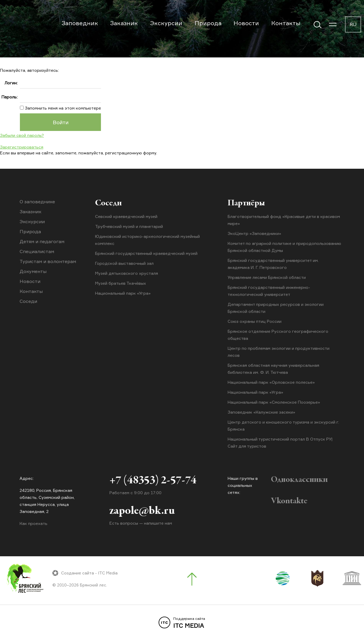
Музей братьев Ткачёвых (121, 283)
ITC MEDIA (182, 623)
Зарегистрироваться (22, 147)
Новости (246, 23)
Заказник (124, 23)
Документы (33, 271)
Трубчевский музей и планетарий (129, 226)
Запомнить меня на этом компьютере (62, 108)
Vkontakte (289, 501)
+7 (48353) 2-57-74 (153, 481)
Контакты (286, 23)
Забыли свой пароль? (22, 135)
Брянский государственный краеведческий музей (146, 253)
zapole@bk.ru (142, 511)
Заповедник (80, 23)
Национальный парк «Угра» (123, 293)
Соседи (28, 301)
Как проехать (34, 523)
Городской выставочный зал (124, 263)
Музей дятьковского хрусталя (127, 273)
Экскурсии (166, 23)
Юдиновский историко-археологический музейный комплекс (147, 240)
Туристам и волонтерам (48, 261)
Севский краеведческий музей (126, 216)
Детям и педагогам (42, 241)
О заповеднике (37, 202)
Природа (208, 23)
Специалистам (37, 251)
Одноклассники (299, 480)
